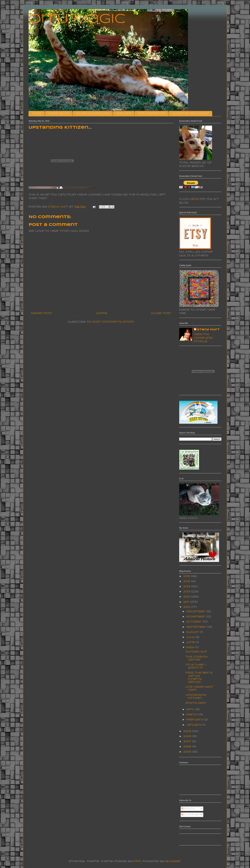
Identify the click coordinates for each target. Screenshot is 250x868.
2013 (187, 592)
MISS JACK (124, 114)
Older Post (161, 313)
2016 (187, 576)
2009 (188, 731)
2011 (187, 602)
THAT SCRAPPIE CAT (152, 114)
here (194, 199)
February (195, 720)
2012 (187, 597)
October (194, 622)
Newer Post (42, 313)
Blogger (173, 861)
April (191, 709)
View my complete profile (203, 338)
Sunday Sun (196, 652)
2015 (187, 581)
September (197, 627)
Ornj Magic (77, 19)
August (193, 632)
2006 (188, 747)
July (191, 637)
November (196, 617)
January (194, 725)
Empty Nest (196, 703)
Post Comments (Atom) (113, 322)
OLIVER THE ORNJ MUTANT (190, 114)
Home (37, 114)
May (191, 647)
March (193, 715)
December (196, 612)
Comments (193, 815)
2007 (188, 742)
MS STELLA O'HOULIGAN (93, 114)
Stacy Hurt (208, 330)
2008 (188, 736)
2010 (187, 607)
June (191, 642)
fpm (137, 861)
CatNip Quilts (59, 114)
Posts (188, 809)
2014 (187, 587)
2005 (188, 752)
